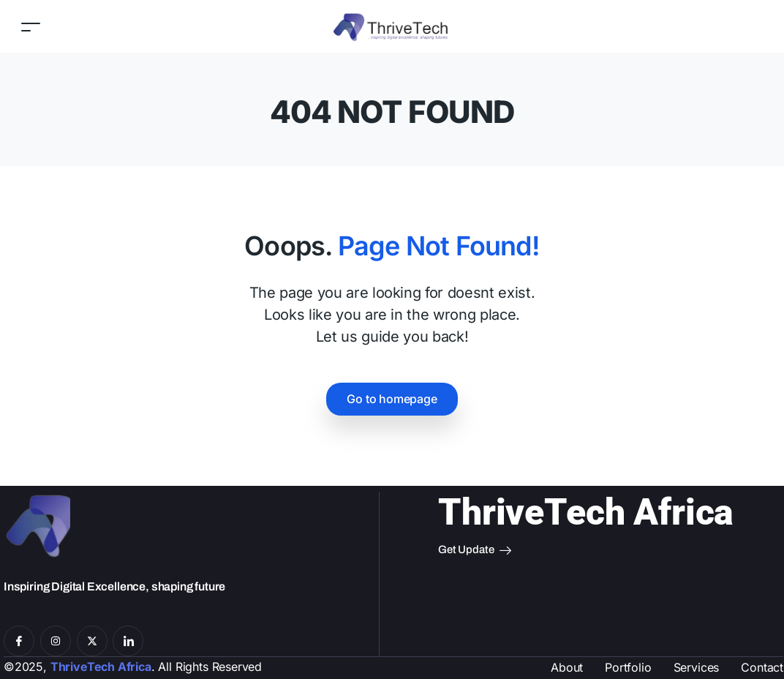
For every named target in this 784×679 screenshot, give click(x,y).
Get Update (475, 550)
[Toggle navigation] (31, 27)
